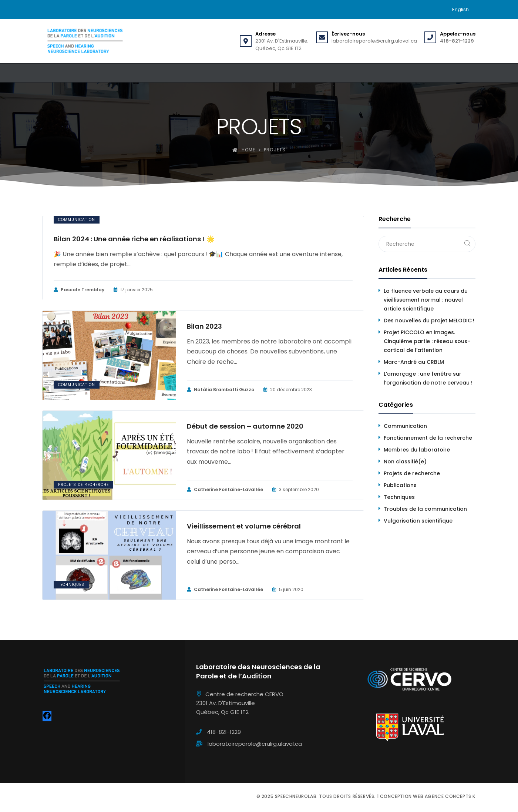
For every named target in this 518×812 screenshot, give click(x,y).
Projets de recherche (83, 485)
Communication (77, 220)
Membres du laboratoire (417, 450)
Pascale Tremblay (79, 290)
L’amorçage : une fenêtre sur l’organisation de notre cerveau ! (428, 378)
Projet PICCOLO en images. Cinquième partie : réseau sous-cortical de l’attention (427, 341)
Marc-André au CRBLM (414, 362)
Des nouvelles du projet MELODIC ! (429, 321)
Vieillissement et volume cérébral (244, 526)
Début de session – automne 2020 (245, 426)
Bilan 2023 (204, 326)
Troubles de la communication (425, 509)
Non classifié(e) (405, 462)
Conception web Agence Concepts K (428, 796)
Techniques (71, 585)
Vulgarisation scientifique (418, 521)
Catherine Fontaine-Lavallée (225, 490)
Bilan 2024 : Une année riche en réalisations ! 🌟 (134, 239)
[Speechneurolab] (85, 41)
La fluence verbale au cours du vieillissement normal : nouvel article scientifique (426, 300)
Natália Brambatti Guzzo (221, 390)
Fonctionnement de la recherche (428, 438)
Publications (400, 485)
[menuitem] (460, 9)
